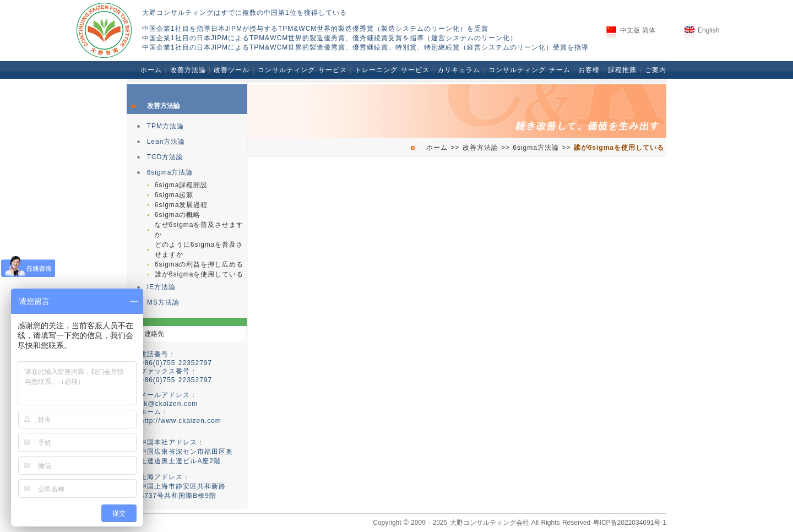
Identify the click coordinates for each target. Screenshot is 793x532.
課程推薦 (622, 70)
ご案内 (656, 70)
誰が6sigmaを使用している (199, 274)
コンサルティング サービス (302, 70)
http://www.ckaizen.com (180, 421)
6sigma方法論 (170, 172)
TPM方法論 (165, 126)
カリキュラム (459, 70)
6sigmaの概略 (178, 215)
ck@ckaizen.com (169, 404)
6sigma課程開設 (181, 185)
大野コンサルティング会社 (490, 523)
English (708, 30)
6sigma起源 (174, 195)
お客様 (589, 70)
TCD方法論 (165, 157)
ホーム (151, 70)
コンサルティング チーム (529, 70)
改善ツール (232, 70)
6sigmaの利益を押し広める (199, 264)
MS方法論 (163, 302)
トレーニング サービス (392, 70)
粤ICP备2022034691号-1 (630, 523)
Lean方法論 (166, 142)
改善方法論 (188, 70)
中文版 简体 (638, 30)
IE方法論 (161, 287)
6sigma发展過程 (181, 205)
